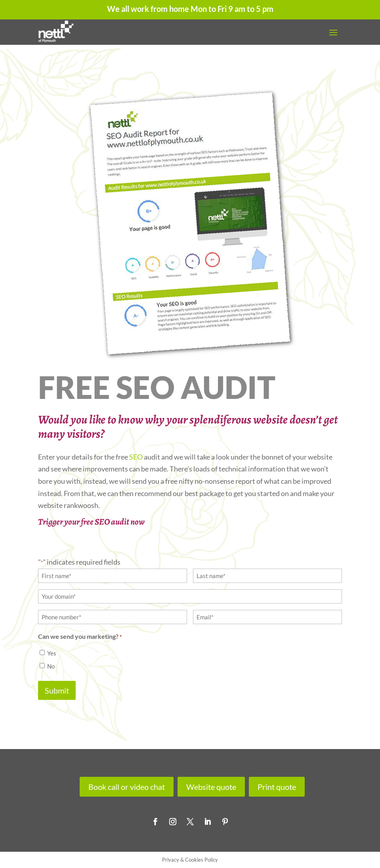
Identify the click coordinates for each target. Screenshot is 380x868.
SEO (136, 457)
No (51, 666)
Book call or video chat (127, 787)
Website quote (211, 787)
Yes (52, 653)
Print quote (277, 787)
